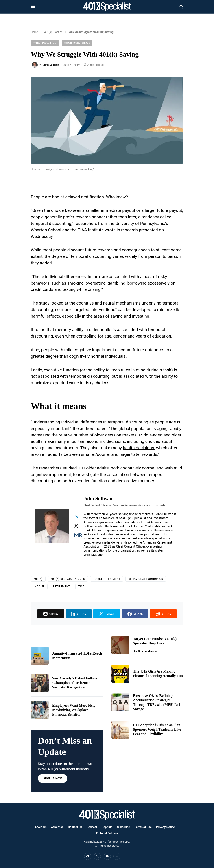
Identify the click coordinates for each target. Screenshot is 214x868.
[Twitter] (97, 856)
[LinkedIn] (117, 856)
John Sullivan (98, 498)
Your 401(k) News (77, 43)
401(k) (38, 579)
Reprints (107, 827)
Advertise (57, 827)
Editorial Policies (107, 833)
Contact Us (75, 827)
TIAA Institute (91, 230)
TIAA (82, 587)
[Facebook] (88, 856)
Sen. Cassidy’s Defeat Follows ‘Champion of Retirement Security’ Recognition (75, 683)
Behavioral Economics (146, 579)
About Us (41, 827)
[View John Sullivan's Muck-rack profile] (76, 535)
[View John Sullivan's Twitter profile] (76, 526)
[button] (33, 7)
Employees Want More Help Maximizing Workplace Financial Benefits (74, 710)
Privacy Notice (165, 827)
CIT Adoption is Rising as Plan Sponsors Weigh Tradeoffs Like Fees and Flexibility (157, 729)
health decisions (139, 448)
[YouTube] (107, 856)
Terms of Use (143, 827)
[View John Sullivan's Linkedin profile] (76, 517)
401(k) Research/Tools (68, 579)
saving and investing (130, 316)
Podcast (92, 827)
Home (34, 32)
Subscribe (123, 827)
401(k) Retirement (107, 579)
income (39, 587)
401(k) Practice (53, 32)
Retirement (61, 587)
